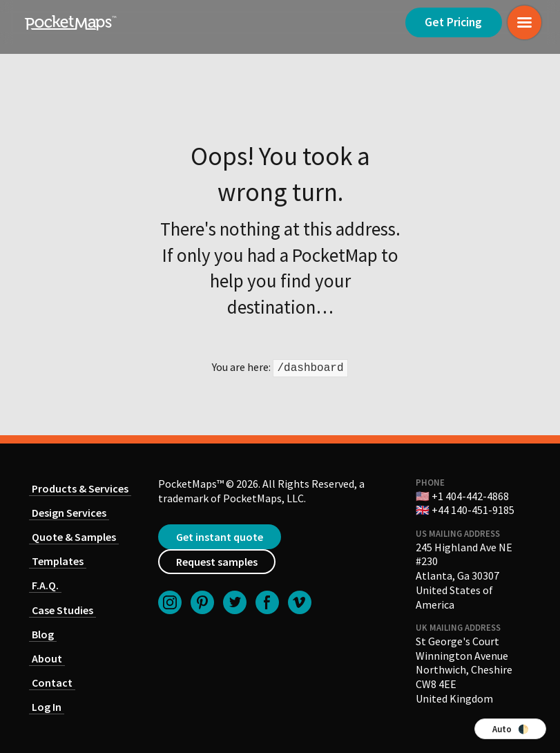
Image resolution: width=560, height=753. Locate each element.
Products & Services (80, 488)
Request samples (217, 562)
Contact (52, 683)
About (47, 658)
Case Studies (62, 610)
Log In (47, 707)
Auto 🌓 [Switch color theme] (511, 729)
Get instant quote (220, 537)
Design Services (69, 513)
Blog (43, 634)
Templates (58, 561)
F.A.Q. (45, 585)
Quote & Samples (74, 537)
